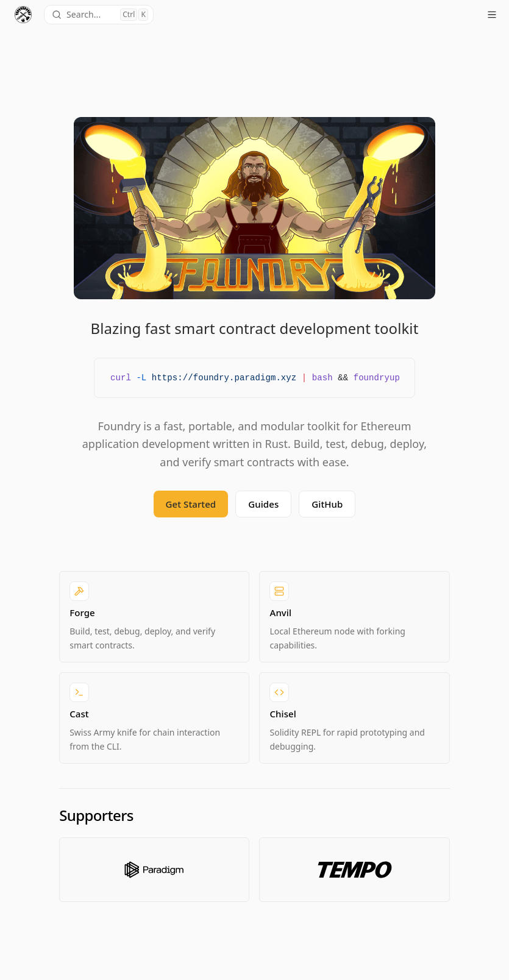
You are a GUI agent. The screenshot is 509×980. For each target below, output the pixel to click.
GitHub (327, 504)
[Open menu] (492, 15)
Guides (263, 504)
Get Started (191, 504)
